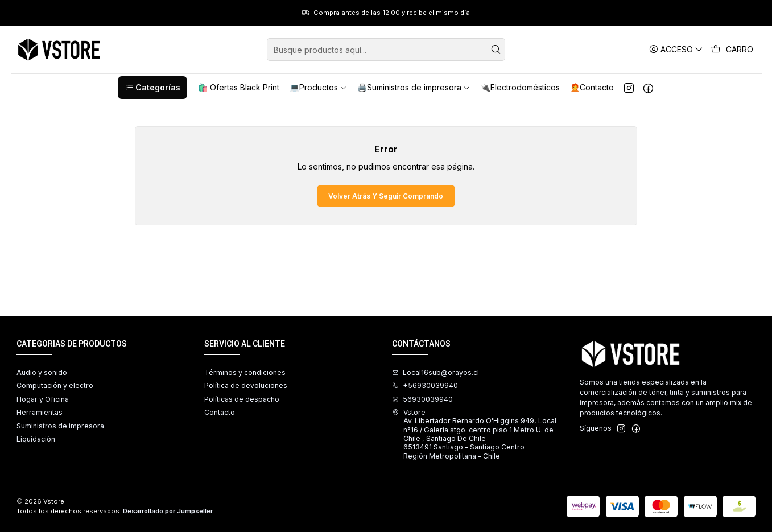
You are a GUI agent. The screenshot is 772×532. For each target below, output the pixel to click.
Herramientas (40, 412)
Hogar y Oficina (43, 399)
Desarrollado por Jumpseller (168, 511)
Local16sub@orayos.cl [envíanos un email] (435, 372)
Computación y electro (55, 385)
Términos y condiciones (245, 372)
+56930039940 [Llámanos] (425, 385)
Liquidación (36, 439)
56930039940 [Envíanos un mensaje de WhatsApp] (422, 399)
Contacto (220, 412)
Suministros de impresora (60, 426)
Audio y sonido (42, 372)
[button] (152, 88)
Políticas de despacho (242, 399)
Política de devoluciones (246, 385)
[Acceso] (676, 49)
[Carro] (732, 50)
